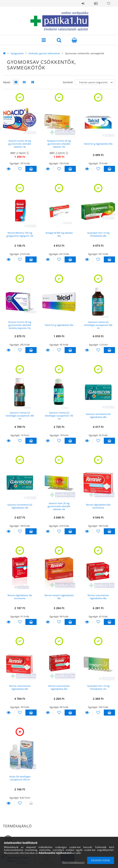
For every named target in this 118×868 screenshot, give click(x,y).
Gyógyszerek (17, 53)
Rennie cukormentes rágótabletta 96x (98, 597)
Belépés (83, 3)
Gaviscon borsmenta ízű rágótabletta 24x (20, 506)
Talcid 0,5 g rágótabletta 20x (59, 325)
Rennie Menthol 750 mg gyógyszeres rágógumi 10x (20, 234)
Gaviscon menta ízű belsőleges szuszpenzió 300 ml (20, 416)
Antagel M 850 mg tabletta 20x (59, 234)
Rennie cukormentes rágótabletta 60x (20, 687)
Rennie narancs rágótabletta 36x (59, 597)
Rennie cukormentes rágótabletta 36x (59, 687)
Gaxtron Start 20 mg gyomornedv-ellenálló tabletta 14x (59, 506)
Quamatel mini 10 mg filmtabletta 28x (98, 234)
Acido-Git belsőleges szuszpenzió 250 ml (20, 778)
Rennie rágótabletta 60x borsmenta (98, 506)
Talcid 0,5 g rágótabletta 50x (98, 144)
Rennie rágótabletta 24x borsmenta (20, 597)
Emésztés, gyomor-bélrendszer (44, 53)
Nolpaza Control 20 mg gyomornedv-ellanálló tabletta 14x (59, 144)
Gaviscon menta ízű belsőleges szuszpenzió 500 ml (98, 325)
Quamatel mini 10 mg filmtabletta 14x (98, 687)
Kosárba (31, 169)
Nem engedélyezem (73, 862)
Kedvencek (109, 3)
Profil (96, 3)
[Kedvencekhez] (20, 169)
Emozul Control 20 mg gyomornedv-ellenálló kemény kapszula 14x (20, 325)
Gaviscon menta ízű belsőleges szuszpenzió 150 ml (59, 416)
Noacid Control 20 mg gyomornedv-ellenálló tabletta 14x (20, 144)
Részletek (9, 169)
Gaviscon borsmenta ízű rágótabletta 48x (98, 415)
